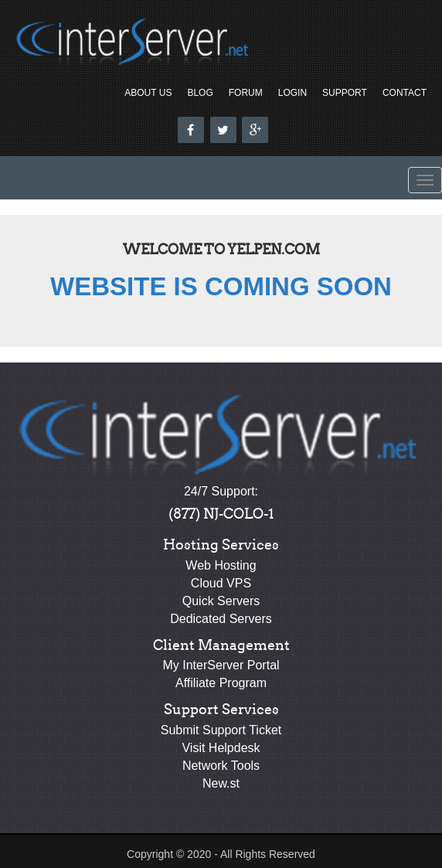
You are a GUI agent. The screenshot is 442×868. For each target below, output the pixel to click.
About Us (148, 93)
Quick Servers (221, 601)
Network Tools (221, 766)
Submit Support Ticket (221, 730)
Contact (405, 93)
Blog (200, 93)
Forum (246, 93)
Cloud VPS (221, 583)
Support (345, 93)
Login (292, 93)
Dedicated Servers (221, 619)
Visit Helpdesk (221, 748)
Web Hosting (221, 565)
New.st (221, 783)
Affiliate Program (221, 683)
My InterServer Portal (221, 665)
